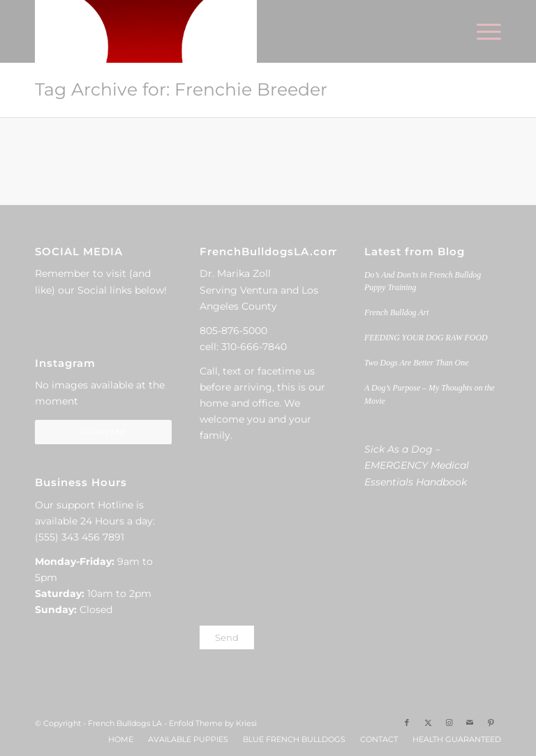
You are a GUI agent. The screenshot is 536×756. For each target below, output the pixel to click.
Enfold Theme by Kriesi (213, 723)
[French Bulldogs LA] (146, 31)
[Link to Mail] (470, 723)
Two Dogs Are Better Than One (416, 363)
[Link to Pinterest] (491, 723)
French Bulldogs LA (125, 723)
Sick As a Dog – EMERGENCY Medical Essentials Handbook (417, 465)
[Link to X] (428, 723)
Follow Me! (103, 431)
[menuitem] (482, 31)
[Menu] (482, 31)
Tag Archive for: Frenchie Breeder (181, 89)
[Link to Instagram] (449, 723)
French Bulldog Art (396, 312)
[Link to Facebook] (407, 723)
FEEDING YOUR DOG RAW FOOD (426, 338)
